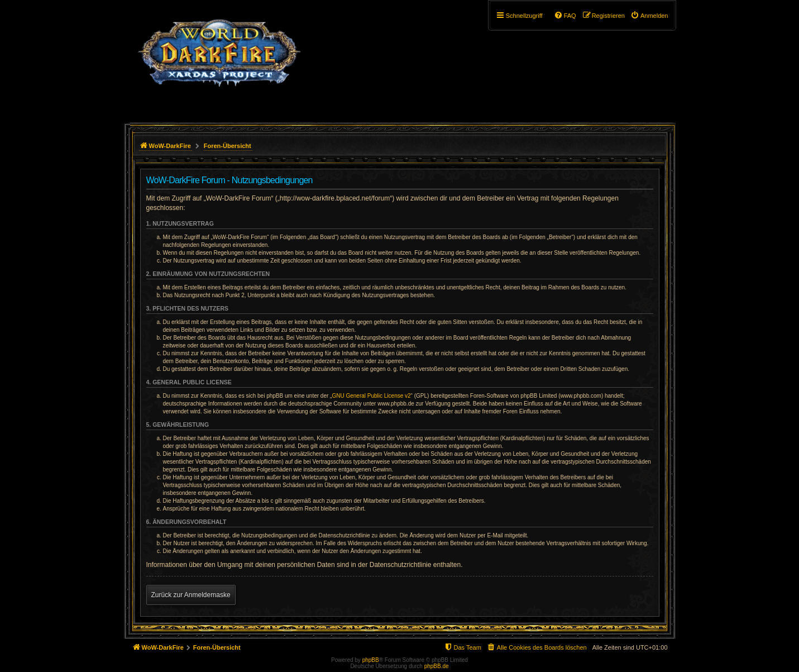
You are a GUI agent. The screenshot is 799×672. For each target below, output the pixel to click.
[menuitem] (649, 16)
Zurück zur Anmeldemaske (191, 595)
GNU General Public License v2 (371, 396)
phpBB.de (437, 666)
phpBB (371, 660)
